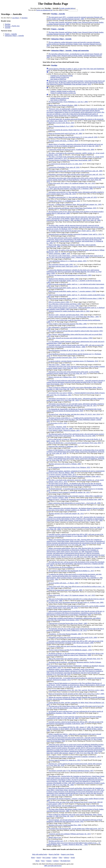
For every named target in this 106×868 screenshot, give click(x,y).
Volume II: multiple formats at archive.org (63, 93)
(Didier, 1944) (59, 365)
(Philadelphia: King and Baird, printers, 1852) (76, 83)
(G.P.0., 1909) (73, 637)
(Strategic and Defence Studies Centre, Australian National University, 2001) (74, 44)
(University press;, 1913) (62, 357)
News (43, 861)
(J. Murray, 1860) (63, 583)
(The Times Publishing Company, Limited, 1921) (74, 420)
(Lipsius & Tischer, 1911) (75, 485)
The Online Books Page (53, 4)
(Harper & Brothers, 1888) (63, 105)
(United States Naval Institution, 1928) (75, 739)
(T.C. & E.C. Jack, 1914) (74, 414)
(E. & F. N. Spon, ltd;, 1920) (75, 145)
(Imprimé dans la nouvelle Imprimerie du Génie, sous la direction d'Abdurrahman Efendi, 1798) (76, 698)
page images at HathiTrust (58, 79)
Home (33, 858)
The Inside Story (65, 861)
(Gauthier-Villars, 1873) (62, 475)
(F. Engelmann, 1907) (63, 446)
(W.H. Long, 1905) (75, 443)
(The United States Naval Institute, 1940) (70, 160)
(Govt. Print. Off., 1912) (76, 180)
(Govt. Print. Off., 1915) (76, 367)
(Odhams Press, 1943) (62, 377)
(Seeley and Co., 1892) (72, 231)
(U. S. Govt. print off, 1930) (73, 137)
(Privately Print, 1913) (74, 659)
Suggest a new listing (67, 854)
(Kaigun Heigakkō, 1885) (65, 634)
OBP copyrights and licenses (53, 866)
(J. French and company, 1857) (76, 112)
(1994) (70, 338)
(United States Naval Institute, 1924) (76, 382)
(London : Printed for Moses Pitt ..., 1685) (73, 844)
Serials (73, 858)
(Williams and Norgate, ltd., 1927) (70, 834)
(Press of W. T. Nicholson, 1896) (75, 188)
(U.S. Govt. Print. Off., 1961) (76, 542)
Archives (56, 861)
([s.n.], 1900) (61, 126)
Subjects (66, 858)
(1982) (64, 279)
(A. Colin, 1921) (65, 164)
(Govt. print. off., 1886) (74, 219)
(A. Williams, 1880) (65, 464)
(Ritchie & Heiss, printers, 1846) (75, 729)
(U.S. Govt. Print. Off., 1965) (76, 552)
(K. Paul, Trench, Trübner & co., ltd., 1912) (75, 630)
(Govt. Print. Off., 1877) (76, 459)
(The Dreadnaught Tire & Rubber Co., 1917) (71, 571)
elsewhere (24, 18)
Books (38, 861)
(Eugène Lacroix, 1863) (70, 646)
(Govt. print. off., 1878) (76, 452)
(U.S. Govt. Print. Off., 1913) (73, 373)
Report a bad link (54, 854)
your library (16, 18)
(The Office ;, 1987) (74, 317)
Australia (8, 28)
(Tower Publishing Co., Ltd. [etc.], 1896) (68, 102)
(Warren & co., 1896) (75, 256)
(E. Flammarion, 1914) (73, 361)
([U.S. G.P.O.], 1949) (76, 694)
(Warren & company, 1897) (64, 430)
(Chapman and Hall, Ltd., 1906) (75, 564)
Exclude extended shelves (67, 8)
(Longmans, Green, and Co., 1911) (75, 234)
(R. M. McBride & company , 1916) (70, 650)
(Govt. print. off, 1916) (64, 167)
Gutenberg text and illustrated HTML (62, 76)
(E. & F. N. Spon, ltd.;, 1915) (66, 350)
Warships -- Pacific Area (12, 26)
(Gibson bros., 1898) (75, 654)
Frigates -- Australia (11, 34)
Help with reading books (40, 854)
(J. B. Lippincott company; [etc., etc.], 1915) (72, 183)
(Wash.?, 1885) (68, 623)
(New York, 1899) (61, 429)
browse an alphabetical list (44, 10)
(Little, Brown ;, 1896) (75, 346)
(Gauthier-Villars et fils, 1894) (71, 150)
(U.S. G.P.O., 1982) (75, 577)
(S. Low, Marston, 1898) (75, 535)
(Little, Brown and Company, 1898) (75, 642)
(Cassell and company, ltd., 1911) (66, 514)
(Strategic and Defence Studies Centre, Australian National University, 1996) (74, 18)
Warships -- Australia (58, 14)
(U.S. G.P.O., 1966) (75, 519)
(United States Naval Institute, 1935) (72, 208)
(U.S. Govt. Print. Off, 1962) (76, 685)
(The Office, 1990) (68, 324)
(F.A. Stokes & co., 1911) (65, 760)
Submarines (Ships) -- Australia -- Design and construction (70, 50)
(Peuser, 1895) (75, 712)
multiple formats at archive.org (60, 77)
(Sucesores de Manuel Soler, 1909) (75, 499)
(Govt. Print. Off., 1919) (75, 193)
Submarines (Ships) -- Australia (14, 36)
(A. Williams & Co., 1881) (75, 240)
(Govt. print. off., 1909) (75, 171)
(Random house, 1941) (64, 201)
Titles (60, 858)
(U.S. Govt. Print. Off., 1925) (75, 399)
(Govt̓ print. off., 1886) (65, 133)
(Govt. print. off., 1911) (75, 174)
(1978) (63, 266)
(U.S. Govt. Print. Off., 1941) (76, 749)
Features (49, 861)
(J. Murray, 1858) (63, 141)
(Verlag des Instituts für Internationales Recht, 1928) (74, 410)
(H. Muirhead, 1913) (75, 227)
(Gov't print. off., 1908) (75, 503)
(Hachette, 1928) (57, 427)
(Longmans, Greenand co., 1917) (75, 757)
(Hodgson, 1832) (69, 467)
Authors (55, 858)
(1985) (74, 272)
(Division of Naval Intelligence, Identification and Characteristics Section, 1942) (74, 821)
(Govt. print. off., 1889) (65, 590)
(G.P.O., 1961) (58, 423)
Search (39, 858)
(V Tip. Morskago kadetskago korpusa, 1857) (71, 771)
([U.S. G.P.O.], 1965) (76, 690)
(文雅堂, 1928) (59, 254)
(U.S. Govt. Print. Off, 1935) (75, 672)
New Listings (46, 858)
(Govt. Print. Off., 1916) (76, 607)
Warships (8, 24)
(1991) (76, 331)
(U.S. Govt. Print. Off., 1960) (76, 780)
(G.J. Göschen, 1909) (76, 567)
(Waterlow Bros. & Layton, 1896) (75, 435)
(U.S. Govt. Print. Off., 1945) (75, 792)
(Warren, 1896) (75, 707)
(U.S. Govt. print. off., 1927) (75, 405)
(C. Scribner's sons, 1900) (76, 602)
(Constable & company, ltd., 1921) (69, 492)
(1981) (61, 264)
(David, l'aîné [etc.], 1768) (66, 130)
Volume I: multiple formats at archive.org (63, 91)
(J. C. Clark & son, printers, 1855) (68, 261)
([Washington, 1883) (75, 613)
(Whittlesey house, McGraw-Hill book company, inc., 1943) (75, 204)
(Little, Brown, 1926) (61, 123)
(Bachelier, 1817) (75, 509)
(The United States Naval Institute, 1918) (74, 619)
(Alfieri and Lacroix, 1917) (75, 829)
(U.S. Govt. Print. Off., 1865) (74, 717)
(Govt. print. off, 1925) (73, 197)
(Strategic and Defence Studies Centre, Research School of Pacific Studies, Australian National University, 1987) (74, 56)
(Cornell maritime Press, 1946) (65, 825)
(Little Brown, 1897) (75, 723)
